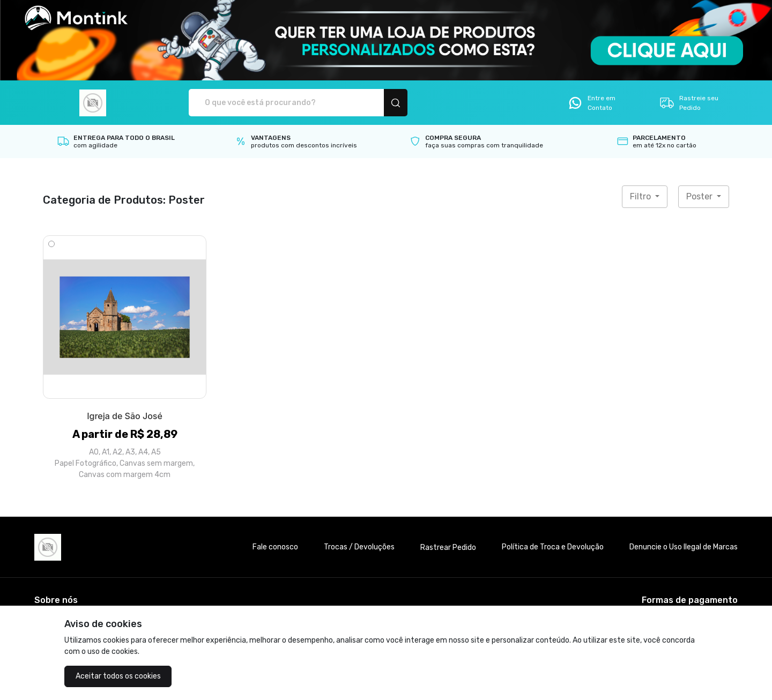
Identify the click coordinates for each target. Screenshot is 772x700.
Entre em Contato (591, 103)
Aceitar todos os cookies (118, 676)
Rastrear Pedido (448, 548)
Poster (700, 196)
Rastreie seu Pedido (689, 103)
